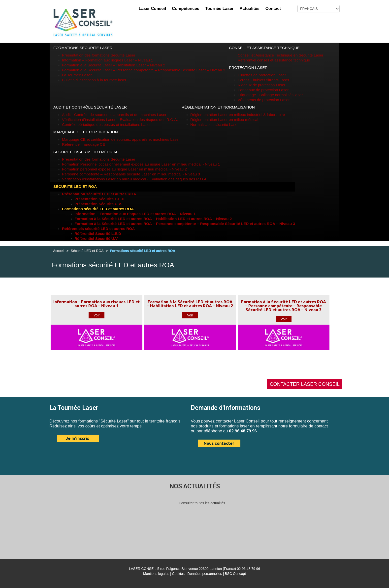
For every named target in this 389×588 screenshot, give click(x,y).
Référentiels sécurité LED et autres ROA (98, 229)
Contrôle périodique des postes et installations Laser (106, 125)
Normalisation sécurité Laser (214, 125)
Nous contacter (219, 443)
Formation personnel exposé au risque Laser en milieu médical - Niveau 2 (124, 169)
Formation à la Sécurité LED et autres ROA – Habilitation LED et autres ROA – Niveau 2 (153, 219)
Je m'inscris (77, 438)
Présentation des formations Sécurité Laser (99, 55)
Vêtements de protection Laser (264, 100)
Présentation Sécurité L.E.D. (100, 199)
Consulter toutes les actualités (202, 503)
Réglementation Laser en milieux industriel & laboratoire (238, 115)
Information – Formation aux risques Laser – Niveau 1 (108, 60)
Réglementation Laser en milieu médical (224, 120)
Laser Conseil (152, 9)
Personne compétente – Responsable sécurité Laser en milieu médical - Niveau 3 (131, 174)
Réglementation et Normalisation (218, 107)
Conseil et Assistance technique (264, 48)
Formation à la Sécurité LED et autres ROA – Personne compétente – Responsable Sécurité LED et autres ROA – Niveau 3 (185, 224)
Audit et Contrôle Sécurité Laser (90, 107)
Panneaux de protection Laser (263, 90)
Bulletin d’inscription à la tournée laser (94, 80)
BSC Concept (235, 574)
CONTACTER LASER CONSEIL (305, 384)
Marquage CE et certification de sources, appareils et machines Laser (121, 139)
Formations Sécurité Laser (83, 48)
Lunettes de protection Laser (262, 75)
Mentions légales (156, 574)
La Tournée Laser (77, 75)
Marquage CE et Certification (86, 132)
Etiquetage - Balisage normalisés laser (270, 95)
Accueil (59, 251)
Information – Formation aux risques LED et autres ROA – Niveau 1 (135, 214)
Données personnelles (205, 574)
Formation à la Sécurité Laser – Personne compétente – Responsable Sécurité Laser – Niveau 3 (144, 70)
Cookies (178, 574)
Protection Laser (248, 68)
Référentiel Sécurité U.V (96, 238)
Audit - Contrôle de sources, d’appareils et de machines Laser (114, 115)
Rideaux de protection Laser (262, 85)
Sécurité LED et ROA (75, 186)
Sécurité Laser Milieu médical (86, 152)
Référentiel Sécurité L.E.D (98, 234)
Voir (97, 315)
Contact (273, 9)
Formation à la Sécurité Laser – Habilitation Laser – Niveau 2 (114, 65)
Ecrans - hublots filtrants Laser (263, 80)
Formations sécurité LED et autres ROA (98, 209)
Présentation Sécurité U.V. (98, 204)
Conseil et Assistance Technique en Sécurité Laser (280, 55)
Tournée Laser (219, 9)
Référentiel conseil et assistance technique (274, 60)
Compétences (186, 9)
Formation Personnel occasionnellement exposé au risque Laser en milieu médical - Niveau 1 (141, 164)
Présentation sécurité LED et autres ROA (99, 194)
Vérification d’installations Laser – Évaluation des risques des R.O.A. (120, 120)
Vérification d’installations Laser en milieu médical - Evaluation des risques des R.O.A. (135, 179)
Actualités (250, 9)
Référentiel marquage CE (84, 144)
